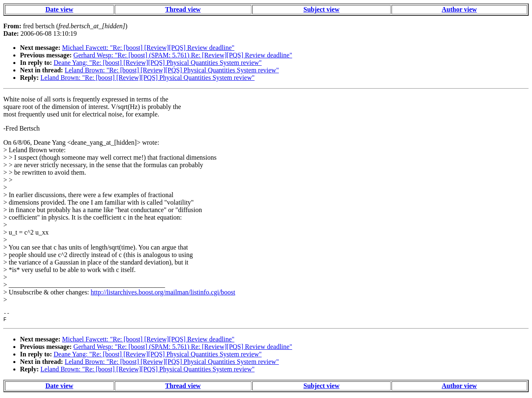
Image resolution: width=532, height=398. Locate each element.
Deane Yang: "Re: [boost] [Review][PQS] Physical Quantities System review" (158, 63)
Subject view (321, 9)
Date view (59, 9)
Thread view (183, 9)
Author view (459, 9)
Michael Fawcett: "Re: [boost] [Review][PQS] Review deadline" (148, 48)
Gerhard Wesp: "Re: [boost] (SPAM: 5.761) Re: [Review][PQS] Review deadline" (183, 55)
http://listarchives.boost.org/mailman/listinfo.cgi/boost (163, 292)
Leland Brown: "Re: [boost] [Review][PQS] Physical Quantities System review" (172, 70)
